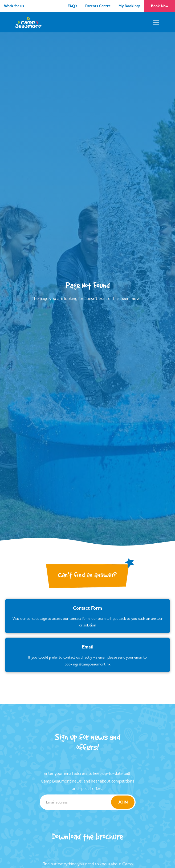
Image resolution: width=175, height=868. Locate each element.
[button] (156, 22)
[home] (29, 22)
